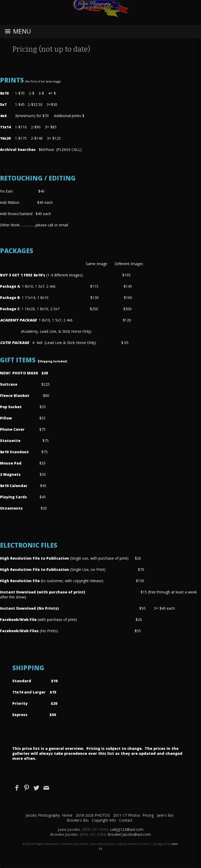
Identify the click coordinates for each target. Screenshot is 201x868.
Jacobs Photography (43, 815)
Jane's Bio (165, 815)
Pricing (148, 815)
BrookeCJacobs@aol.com (129, 834)
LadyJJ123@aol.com (127, 829)
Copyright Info (104, 820)
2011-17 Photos (127, 815)
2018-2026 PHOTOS (93, 815)
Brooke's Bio (78, 820)
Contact (126, 820)
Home (67, 815)
